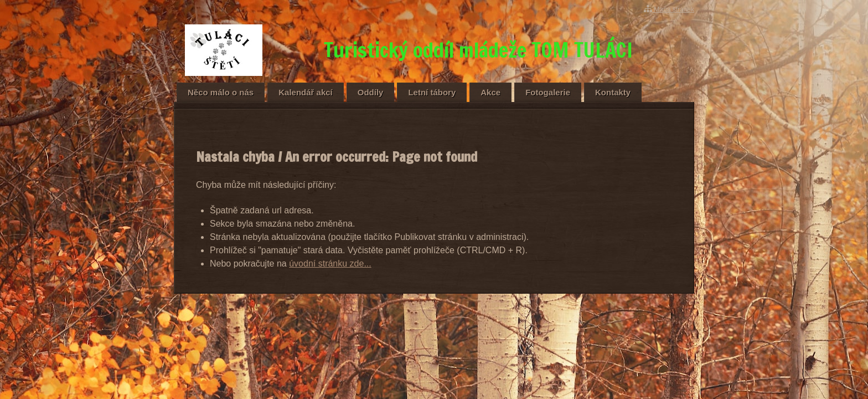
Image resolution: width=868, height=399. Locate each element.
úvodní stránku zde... (330, 264)
